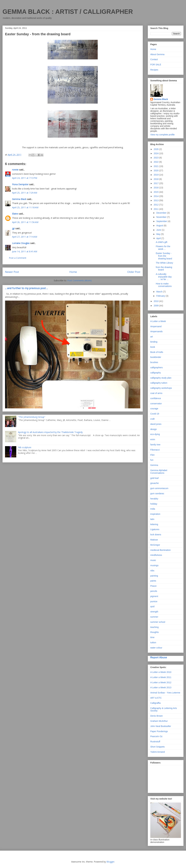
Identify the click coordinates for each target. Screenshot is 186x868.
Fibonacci (155, 450)
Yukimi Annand (158, 752)
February (161, 296)
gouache (155, 483)
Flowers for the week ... (163, 248)
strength (154, 612)
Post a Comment (18, 258)
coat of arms (156, 393)
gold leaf (154, 478)
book (153, 347)
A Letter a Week (158, 321)
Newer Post (12, 272)
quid (152, 606)
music (153, 560)
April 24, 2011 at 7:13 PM (25, 178)
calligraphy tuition (159, 383)
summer (154, 617)
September (162, 221)
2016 (156, 188)
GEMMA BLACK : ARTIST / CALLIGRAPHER (68, 12)
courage (154, 409)
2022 (156, 162)
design (154, 429)
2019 (156, 175)
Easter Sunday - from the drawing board (164, 256)
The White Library (164, 263)
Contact (154, 59)
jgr (13, 228)
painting (154, 576)
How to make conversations (164, 285)
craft (152, 419)
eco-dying (155, 434)
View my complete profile (162, 135)
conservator (156, 404)
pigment (154, 596)
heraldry (154, 499)
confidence (156, 398)
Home (73, 272)
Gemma (154, 465)
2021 (156, 166)
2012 (156, 205)
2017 (156, 183)
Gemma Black (19, 199)
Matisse (154, 540)
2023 (156, 158)
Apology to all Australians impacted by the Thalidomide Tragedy (50, 432)
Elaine (15, 214)
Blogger (110, 862)
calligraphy (156, 373)
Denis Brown (156, 716)
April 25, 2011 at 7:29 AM (25, 193)
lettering (154, 524)
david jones (156, 424)
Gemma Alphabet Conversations (159, 472)
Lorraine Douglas (21, 243)
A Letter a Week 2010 (161, 672)
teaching (154, 627)
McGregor (155, 545)
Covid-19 (155, 414)
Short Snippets (158, 747)
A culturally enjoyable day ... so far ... (164, 277)
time (152, 637)
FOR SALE (156, 65)
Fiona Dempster (20, 184)
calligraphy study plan (161, 378)
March (160, 292)
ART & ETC (156, 698)
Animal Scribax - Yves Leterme (165, 693)
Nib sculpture (25, 447)
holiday (154, 504)
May (159, 234)
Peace (153, 586)
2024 (156, 153)
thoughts (155, 632)
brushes (154, 362)
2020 (156, 170)
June (159, 230)
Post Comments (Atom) (79, 280)
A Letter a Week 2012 (161, 682)
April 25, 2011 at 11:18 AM (25, 207)
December (162, 213)
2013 (156, 200)
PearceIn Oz (156, 736)
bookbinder (156, 357)
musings (154, 565)
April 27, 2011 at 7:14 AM (25, 237)
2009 (156, 306)
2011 (156, 209)
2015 (156, 192)
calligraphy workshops (161, 388)
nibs (152, 571)
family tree (155, 445)
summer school (158, 622)
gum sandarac (157, 493)
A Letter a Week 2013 (161, 687)
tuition (153, 642)
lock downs (156, 535)
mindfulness (156, 555)
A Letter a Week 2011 (161, 677)
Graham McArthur (159, 721)
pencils (154, 591)
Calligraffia (155, 703)
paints (153, 581)
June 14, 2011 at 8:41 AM (25, 251)
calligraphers (156, 367)
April (159, 238)
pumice (154, 601)
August (160, 226)
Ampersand (156, 326)
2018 (156, 179)
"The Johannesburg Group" (32, 417)
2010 (156, 301)
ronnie (15, 170)
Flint (152, 455)
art (152, 337)
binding (154, 342)
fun (152, 460)
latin (152, 519)
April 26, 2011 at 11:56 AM (25, 222)
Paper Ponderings (159, 731)
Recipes (154, 70)
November (162, 217)
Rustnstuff (155, 742)
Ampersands (156, 331)
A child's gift (162, 242)
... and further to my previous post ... (26, 288)
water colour (156, 648)
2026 (156, 149)
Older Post (134, 272)
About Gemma (157, 54)
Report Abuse (159, 657)
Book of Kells (157, 352)
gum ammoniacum (159, 488)
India (153, 509)
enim (153, 439)
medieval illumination (160, 550)
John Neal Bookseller (161, 726)
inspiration (155, 514)
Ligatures (155, 529)
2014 (156, 196)
